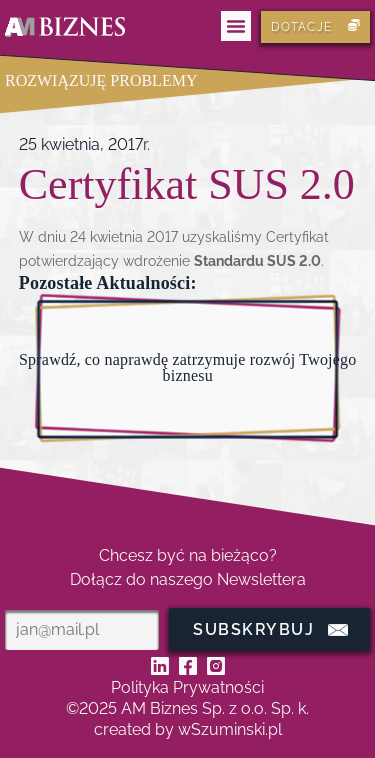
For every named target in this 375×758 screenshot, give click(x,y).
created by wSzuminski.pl (188, 729)
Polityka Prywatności (187, 687)
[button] (236, 26)
